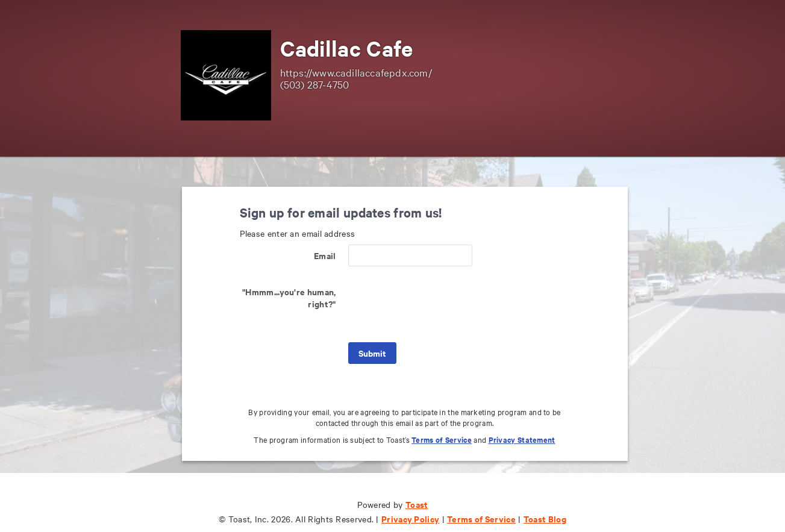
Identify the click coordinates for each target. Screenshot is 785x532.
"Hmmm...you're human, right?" (289, 297)
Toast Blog (545, 518)
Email (325, 255)
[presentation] (440, 304)
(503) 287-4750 (315, 84)
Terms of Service (442, 440)
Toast (417, 504)
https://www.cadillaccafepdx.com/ (356, 72)
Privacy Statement (522, 440)
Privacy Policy (410, 518)
